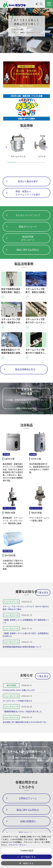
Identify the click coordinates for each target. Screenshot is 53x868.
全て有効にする (28, 857)
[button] (24, 50)
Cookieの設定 (27, 851)
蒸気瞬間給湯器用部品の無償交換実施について (22, 647)
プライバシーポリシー (18, 845)
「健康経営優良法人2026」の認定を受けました (22, 711)
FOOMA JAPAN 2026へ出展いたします (19, 690)
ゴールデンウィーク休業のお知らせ (17, 701)
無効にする (28, 863)
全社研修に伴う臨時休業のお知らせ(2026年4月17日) (24, 722)
